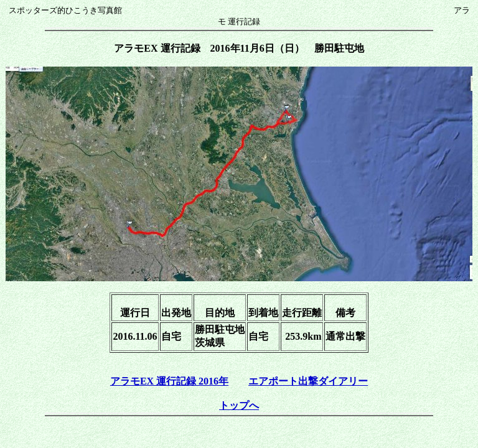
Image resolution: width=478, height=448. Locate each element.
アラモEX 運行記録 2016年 (169, 381)
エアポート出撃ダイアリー (308, 381)
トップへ (239, 405)
